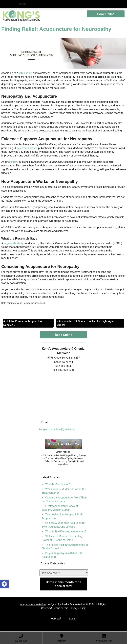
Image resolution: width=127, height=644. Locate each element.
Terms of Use (61, 608)
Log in (73, 619)
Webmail (56, 619)
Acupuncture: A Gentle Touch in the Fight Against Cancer (87, 323)
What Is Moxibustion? (58, 484)
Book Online (106, 14)
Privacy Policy (77, 608)
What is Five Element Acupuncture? (66, 532)
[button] (4, 584)
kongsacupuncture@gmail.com (57, 429)
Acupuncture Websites (33, 604)
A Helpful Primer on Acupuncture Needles (23, 323)
